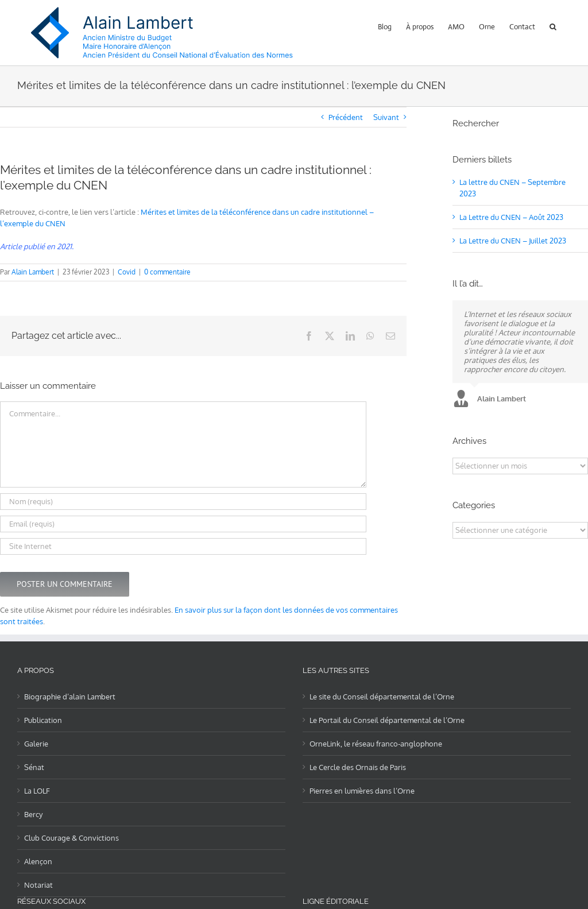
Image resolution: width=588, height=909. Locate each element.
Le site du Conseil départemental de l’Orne (382, 697)
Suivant (386, 117)
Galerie (36, 744)
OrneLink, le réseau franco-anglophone (376, 744)
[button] (553, 26)
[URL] (183, 546)
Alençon (38, 861)
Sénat (34, 767)
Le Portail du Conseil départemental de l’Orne (387, 720)
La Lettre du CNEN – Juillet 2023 (513, 241)
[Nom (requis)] (183, 502)
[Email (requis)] (183, 524)
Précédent (346, 117)
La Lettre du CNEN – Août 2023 (511, 217)
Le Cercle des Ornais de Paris (358, 767)
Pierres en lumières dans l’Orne (362, 791)
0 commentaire (167, 272)
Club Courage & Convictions (71, 838)
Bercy (33, 814)
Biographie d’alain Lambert (70, 697)
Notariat (38, 885)
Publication (43, 720)
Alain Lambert (33, 272)
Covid (127, 272)
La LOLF (37, 791)
